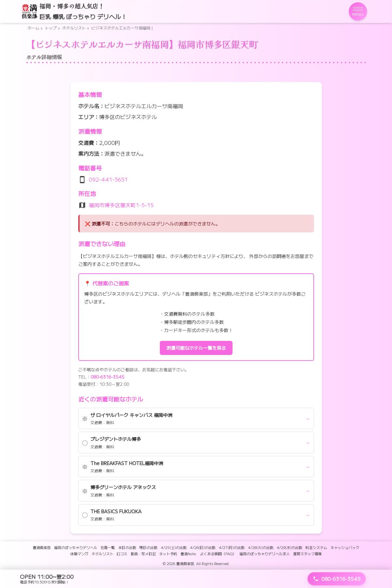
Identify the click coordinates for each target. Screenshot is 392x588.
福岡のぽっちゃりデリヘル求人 (265, 554)
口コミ (122, 554)
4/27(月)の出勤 (232, 547)
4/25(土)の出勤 (174, 547)
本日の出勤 (127, 547)
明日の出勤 (149, 547)
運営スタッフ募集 (308, 554)
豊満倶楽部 (42, 547)
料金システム (316, 547)
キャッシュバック (345, 547)
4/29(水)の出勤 (289, 547)
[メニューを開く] (358, 11)
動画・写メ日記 (143, 554)
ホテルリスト (74, 28)
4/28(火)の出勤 (261, 547)
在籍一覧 (108, 547)
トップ (51, 28)
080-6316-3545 (108, 377)
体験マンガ (79, 554)
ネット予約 (168, 554)
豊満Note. (189, 554)
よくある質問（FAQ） (218, 554)
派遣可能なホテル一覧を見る (196, 348)
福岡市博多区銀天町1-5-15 (121, 205)
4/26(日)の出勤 (203, 547)
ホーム (33, 28)
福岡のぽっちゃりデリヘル (76, 547)
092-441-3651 (108, 179)
